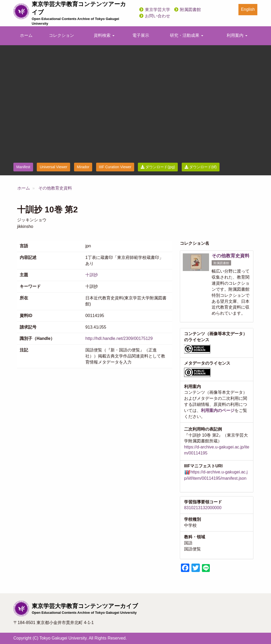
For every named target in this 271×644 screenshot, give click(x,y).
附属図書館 (190, 10)
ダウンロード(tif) (201, 167)
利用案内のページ (218, 410)
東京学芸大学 (158, 10)
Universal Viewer (53, 167)
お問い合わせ (158, 16)
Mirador (83, 167)
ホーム (26, 35)
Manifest (23, 167)
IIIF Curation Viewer (115, 167)
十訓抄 (92, 275)
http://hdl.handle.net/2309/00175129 (119, 338)
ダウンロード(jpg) (158, 167)
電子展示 (141, 35)
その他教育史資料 (55, 188)
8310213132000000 (203, 508)
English (248, 9)
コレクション (61, 35)
